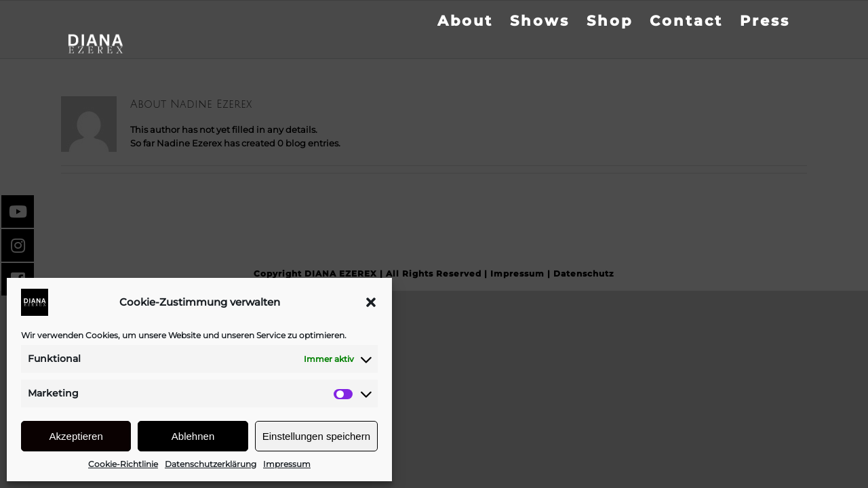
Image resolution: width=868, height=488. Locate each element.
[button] (371, 302)
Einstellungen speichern (316, 436)
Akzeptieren (76, 436)
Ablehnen (193, 436)
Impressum (287, 464)
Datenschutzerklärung (211, 464)
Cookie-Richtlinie (123, 464)
